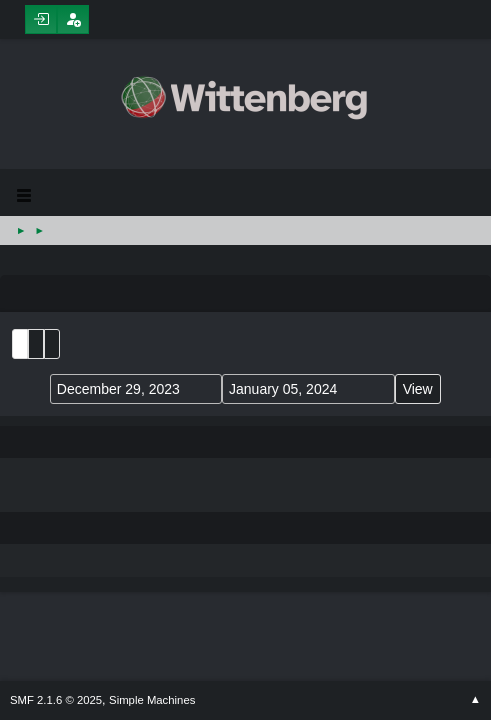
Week (52, 344)
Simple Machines (152, 700)
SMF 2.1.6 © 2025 (56, 700)
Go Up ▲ (475, 700)
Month (36, 344)
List (20, 344)
